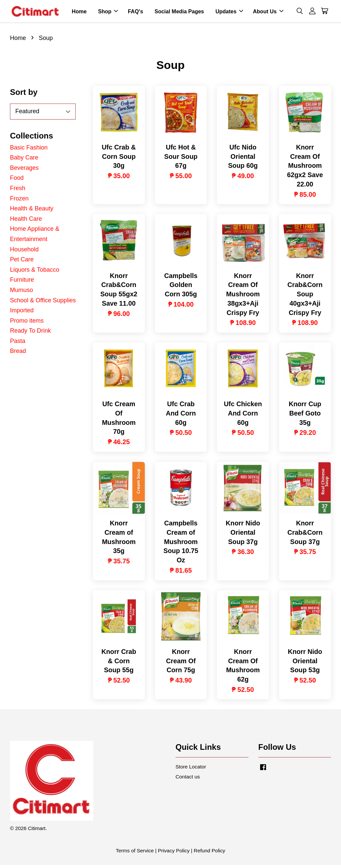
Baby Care (24, 160)
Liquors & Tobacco (35, 273)
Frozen (19, 201)
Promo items (27, 324)
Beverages (24, 171)
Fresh (18, 191)
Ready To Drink (30, 334)
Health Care (26, 222)
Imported (22, 313)
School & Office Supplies (43, 303)
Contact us (188, 780)
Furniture (22, 283)
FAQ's (136, 13)
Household (24, 252)
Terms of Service (135, 854)
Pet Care (22, 262)
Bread (18, 354)
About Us (268, 13)
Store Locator (191, 770)
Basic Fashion (29, 150)
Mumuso (21, 293)
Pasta (18, 344)
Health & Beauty (32, 211)
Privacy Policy (174, 854)
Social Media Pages (179, 13)
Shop (108, 13)
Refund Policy (209, 854)
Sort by (24, 95)
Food (17, 181)
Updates (229, 13)
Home (79, 13)
